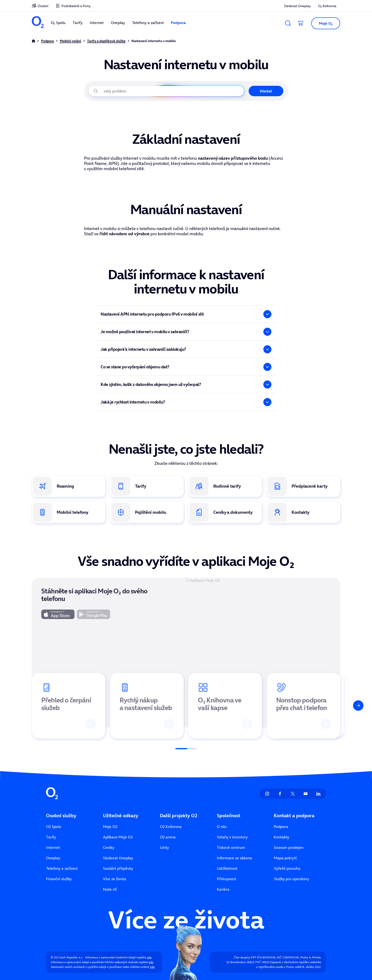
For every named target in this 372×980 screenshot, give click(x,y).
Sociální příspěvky (118, 868)
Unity (164, 847)
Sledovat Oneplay (297, 6)
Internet (97, 23)
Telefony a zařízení (148, 23)
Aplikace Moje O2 (118, 837)
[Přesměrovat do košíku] (301, 23)
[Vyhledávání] (288, 23)
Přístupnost (227, 879)
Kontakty (281, 837)
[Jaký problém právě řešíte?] (166, 91)
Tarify (78, 23)
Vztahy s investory (232, 837)
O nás (222, 826)
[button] (324, 23)
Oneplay (118, 23)
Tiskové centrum (231, 847)
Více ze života (115, 879)
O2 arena (168, 837)
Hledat (266, 91)
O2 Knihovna (171, 826)
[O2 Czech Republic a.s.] (38, 23)
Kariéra (223, 889)
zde (149, 957)
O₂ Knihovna (327, 6)
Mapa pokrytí (285, 858)
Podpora (178, 23)
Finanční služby (59, 879)
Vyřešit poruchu (287, 868)
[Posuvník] (186, 749)
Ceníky (109, 847)
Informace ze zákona (234, 858)
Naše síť (110, 889)
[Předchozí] (14, 706)
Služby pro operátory (291, 879)
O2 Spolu (54, 826)
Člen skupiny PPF (245, 957)
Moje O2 (110, 826)
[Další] (358, 706)
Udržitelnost (227, 868)
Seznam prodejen (289, 847)
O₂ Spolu (58, 23)
